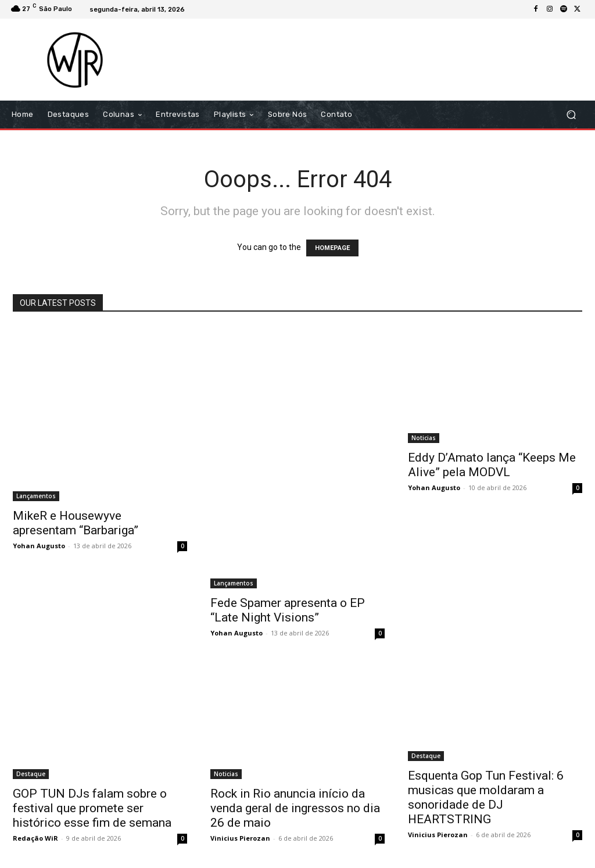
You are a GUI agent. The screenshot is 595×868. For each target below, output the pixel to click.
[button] (571, 115)
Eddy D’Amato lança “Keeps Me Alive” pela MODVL (492, 465)
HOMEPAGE (332, 248)
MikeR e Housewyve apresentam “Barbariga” (76, 523)
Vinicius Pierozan (240, 838)
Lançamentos (36, 496)
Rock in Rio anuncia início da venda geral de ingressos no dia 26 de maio (295, 808)
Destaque (31, 774)
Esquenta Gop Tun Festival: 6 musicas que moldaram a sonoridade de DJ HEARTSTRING (486, 797)
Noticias (424, 438)
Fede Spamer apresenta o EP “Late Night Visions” (288, 610)
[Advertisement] (368, 59)
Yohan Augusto (39, 546)
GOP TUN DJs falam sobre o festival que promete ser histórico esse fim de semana (92, 808)
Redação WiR (35, 838)
